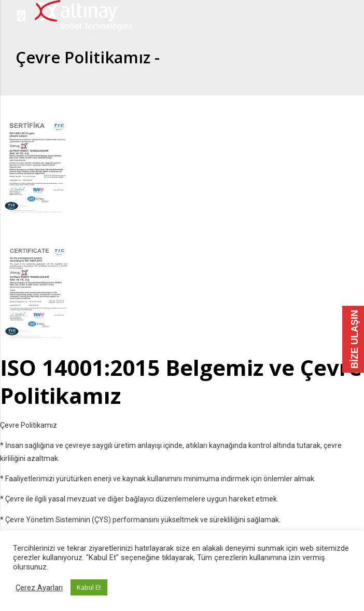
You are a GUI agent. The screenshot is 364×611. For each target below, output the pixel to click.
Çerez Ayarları (39, 588)
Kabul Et (89, 587)
